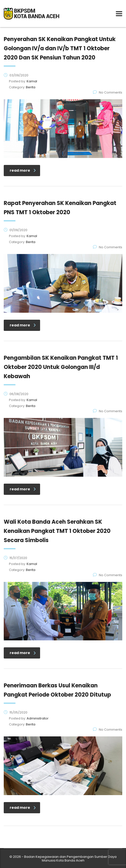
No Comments (108, 92)
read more (23, 170)
